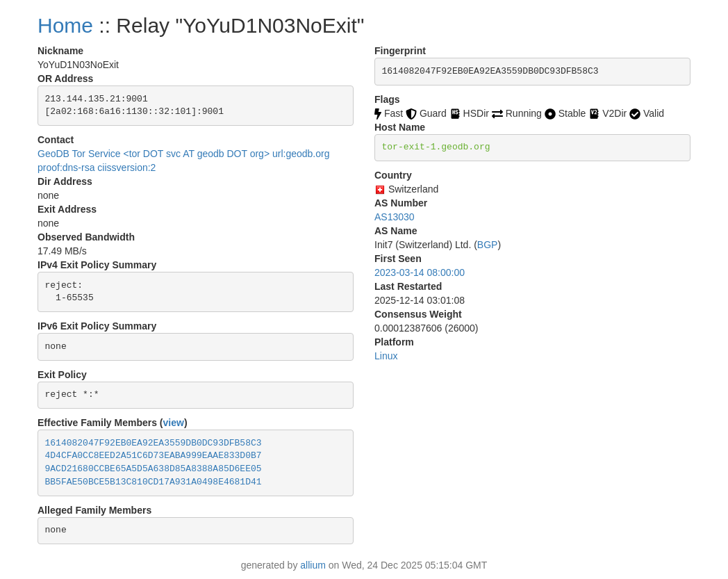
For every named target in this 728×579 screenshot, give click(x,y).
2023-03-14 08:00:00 (420, 272)
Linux (386, 356)
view (174, 423)
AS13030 (395, 217)
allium (313, 565)
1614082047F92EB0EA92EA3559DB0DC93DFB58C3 (154, 443)
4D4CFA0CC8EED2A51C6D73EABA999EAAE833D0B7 (154, 456)
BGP (488, 245)
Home (65, 25)
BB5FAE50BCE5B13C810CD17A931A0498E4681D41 (154, 482)
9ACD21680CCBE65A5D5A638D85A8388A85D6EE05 (154, 469)
